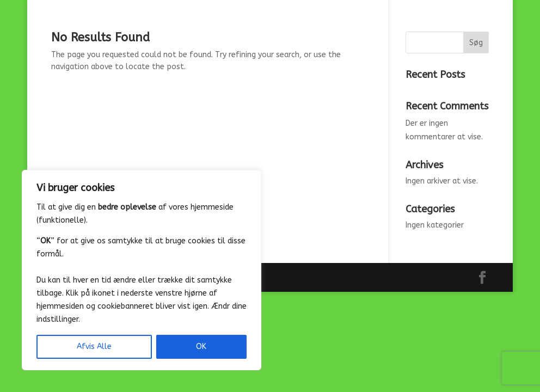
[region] (142, 270)
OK (201, 347)
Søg (476, 43)
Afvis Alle (94, 347)
